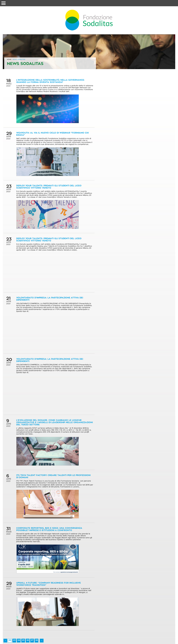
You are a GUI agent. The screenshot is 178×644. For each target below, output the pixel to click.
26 (28, 640)
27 (32, 640)
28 (37, 640)
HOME (9, 59)
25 (23, 640)
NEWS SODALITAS (19, 59)
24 (19, 640)
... (5, 640)
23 (14, 640)
